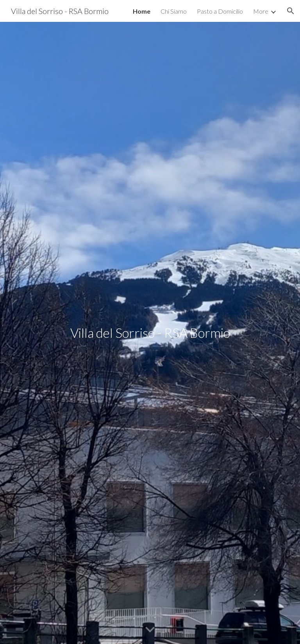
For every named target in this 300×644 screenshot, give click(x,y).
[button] (291, 11)
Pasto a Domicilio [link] (220, 11)
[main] (150, 333)
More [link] (261, 11)
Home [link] (142, 11)
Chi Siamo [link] (174, 11)
